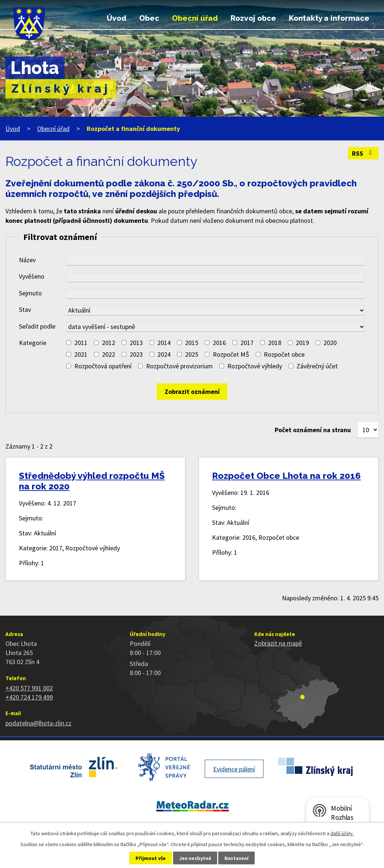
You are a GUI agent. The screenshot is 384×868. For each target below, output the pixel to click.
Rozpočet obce (284, 354)
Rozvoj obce (253, 18)
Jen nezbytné (195, 858)
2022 (109, 354)
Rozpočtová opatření (103, 366)
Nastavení (236, 858)
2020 (330, 343)
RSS (363, 153)
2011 (81, 343)
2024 (164, 354)
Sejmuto (30, 293)
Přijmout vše (151, 858)
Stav (25, 309)
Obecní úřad (195, 18)
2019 (302, 343)
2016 (219, 343)
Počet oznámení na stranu (313, 430)
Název (27, 260)
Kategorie (33, 343)
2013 (136, 343)
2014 (164, 343)
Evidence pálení (234, 769)
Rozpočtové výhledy (255, 366)
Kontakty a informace (329, 18)
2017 (247, 343)
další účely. (342, 833)
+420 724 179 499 (29, 697)
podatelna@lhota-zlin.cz (38, 723)
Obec (149, 18)
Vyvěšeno (32, 276)
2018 (275, 343)
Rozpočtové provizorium (179, 366)
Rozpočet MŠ (231, 354)
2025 (192, 354)
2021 (81, 354)
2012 (109, 343)
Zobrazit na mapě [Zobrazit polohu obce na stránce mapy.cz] (278, 643)
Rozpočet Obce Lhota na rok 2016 (286, 476)
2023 (136, 354)
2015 (192, 343)
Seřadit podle (37, 326)
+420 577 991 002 (29, 688)
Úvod (117, 18)
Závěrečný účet (317, 366)
